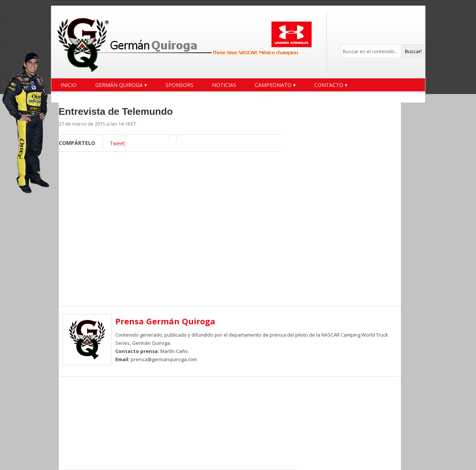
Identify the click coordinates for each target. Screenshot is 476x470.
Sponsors (179, 85)
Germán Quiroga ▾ (121, 85)
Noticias (224, 85)
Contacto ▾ (331, 85)
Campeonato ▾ (275, 85)
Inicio (69, 85)
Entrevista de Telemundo (116, 111)
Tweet (117, 143)
